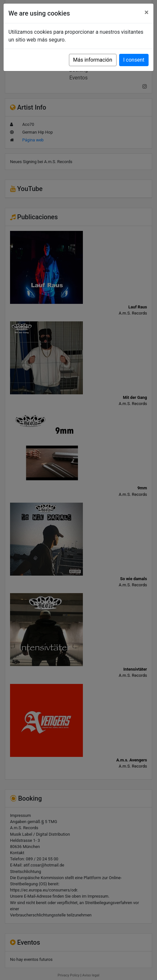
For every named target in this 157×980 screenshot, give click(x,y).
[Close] (146, 12)
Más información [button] (93, 60)
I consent (134, 60)
